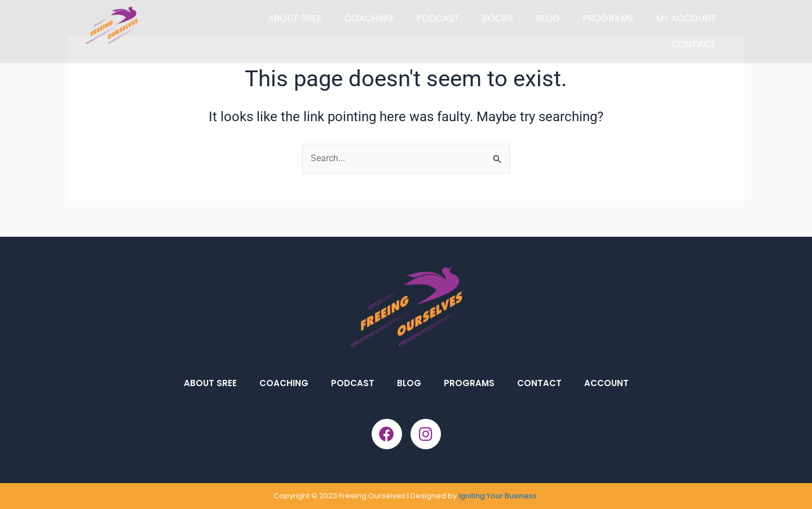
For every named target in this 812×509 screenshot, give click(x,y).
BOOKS (498, 18)
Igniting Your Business (498, 496)
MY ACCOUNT (686, 18)
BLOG (548, 18)
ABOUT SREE (295, 18)
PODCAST (438, 18)
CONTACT (694, 44)
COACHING (369, 18)
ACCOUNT (606, 383)
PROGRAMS (608, 18)
